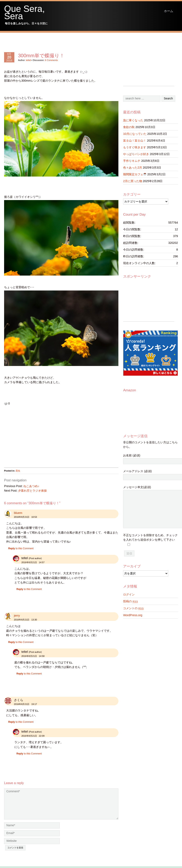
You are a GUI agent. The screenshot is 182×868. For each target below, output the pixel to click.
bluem (18, 513)
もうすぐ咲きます (135, 147)
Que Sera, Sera (24, 12)
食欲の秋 (129, 127)
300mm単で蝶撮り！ (41, 56)
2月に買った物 (133, 181)
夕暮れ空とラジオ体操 (32, 491)
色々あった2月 (133, 168)
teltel (28, 60)
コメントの (133, 608)
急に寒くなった (133, 120)
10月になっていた (135, 134)
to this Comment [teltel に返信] (29, 589)
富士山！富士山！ (135, 141)
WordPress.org (133, 615)
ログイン (129, 594)
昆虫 (18, 471)
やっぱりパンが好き (136, 154)
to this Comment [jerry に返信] (21, 642)
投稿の (130, 601)
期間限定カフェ (135, 174)
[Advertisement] (53, 439)
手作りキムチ (132, 161)
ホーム (169, 11)
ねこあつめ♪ (31, 486)
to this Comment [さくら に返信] (21, 722)
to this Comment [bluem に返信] (21, 548)
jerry (17, 615)
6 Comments (51, 60)
